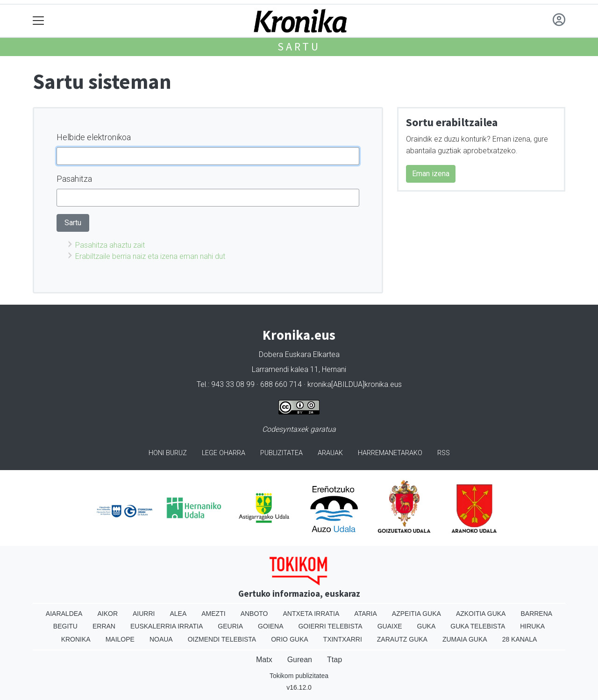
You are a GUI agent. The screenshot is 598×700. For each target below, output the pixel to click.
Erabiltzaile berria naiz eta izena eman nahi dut (150, 256)
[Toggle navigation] (39, 21)
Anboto (254, 614)
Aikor (107, 614)
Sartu (299, 46)
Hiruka (532, 626)
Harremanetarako (390, 453)
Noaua (161, 639)
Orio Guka (289, 639)
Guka (427, 626)
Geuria (230, 626)
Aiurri (144, 614)
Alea (178, 614)
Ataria (366, 614)
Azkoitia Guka (481, 614)
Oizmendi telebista (222, 639)
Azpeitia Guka (416, 614)
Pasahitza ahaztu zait (110, 245)
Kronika (76, 639)
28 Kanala (520, 639)
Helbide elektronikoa (94, 137)
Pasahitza (74, 179)
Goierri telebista (330, 626)
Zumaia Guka (465, 639)
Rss (444, 453)
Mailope (120, 639)
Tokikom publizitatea (299, 676)
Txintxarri (343, 639)
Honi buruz (168, 453)
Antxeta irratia (311, 614)
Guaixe (390, 626)
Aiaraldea (64, 614)
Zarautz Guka (402, 639)
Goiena (271, 626)
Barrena (536, 614)
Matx (264, 660)
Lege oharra (224, 453)
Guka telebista (478, 626)
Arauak (330, 453)
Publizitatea (281, 453)
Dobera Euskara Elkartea (299, 354)
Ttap (335, 660)
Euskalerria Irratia (167, 626)
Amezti (213, 614)
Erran (104, 626)
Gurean (300, 660)
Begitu (65, 626)
